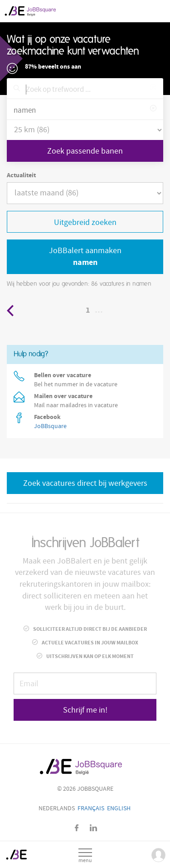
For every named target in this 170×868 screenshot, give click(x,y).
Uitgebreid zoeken (85, 222)
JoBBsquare (50, 426)
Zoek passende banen (85, 151)
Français (91, 808)
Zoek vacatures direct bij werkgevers (85, 483)
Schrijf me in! (85, 710)
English (119, 808)
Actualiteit (21, 175)
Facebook (77, 828)
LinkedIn (93, 828)
